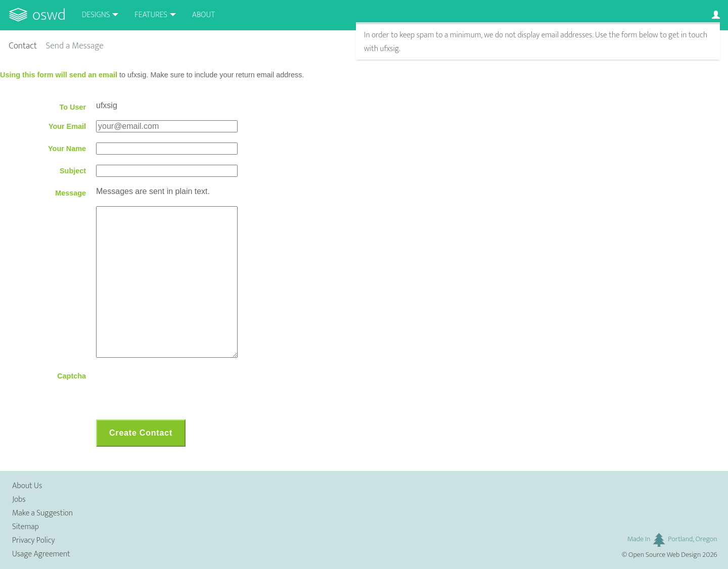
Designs (96, 15)
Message (71, 193)
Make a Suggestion (42, 513)
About (203, 15)
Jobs (19, 500)
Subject (73, 171)
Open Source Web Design (665, 555)
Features (151, 15)
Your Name (67, 149)
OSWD (49, 15)
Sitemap (26, 527)
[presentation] (173, 390)
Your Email (67, 126)
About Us (27, 486)
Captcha (72, 376)
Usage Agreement (41, 554)
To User (73, 107)
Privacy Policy (33, 540)
